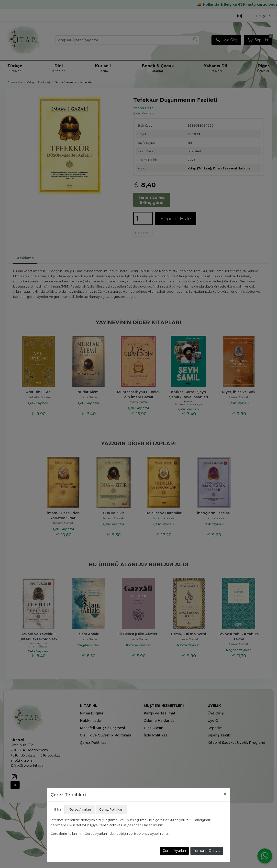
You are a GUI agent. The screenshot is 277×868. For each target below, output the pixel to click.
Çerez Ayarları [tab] (80, 809)
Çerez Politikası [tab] (111, 809)
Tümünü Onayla (207, 851)
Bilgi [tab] (58, 809)
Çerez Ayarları (174, 851)
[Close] (225, 794)
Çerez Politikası (111, 825)
